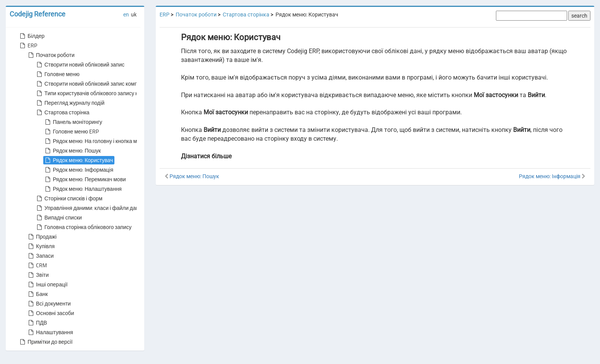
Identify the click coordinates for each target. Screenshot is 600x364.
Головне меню (57, 74)
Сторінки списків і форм (69, 198)
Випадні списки (59, 218)
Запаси (40, 256)
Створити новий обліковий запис (80, 65)
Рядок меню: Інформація (78, 170)
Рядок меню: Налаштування (83, 189)
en (126, 15)
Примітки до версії (46, 342)
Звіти (38, 275)
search (579, 16)
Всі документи (49, 304)
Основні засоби (51, 313)
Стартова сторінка (62, 112)
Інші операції (47, 284)
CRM (37, 265)
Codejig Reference (37, 14)
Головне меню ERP (71, 132)
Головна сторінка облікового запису (83, 227)
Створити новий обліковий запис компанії (91, 84)
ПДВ (37, 323)
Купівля (41, 246)
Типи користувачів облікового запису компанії (96, 93)
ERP (28, 45)
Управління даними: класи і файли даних (90, 208)
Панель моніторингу (73, 122)
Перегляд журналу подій (70, 103)
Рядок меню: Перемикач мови (85, 179)
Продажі (42, 237)
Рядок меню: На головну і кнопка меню (95, 141)
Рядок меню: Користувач (78, 160)
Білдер (31, 36)
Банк (37, 294)
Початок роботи (51, 55)
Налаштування (50, 332)
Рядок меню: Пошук (72, 151)
